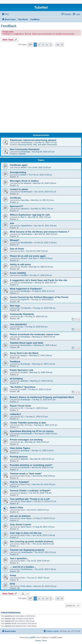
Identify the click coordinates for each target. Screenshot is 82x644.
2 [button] (39, 45)
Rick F (23, 217)
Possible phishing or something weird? (31, 465)
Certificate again (19, 165)
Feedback (15, 362)
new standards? (18, 324)
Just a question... (19, 558)
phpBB (32, 638)
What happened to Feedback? (26, 289)
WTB (12, 584)
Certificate (15, 198)
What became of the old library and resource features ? (40, 232)
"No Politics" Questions (23, 387)
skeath (23, 167)
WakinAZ (24, 459)
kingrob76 (25, 299)
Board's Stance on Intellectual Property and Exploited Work (42, 397)
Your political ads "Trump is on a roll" (30, 499)
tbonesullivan (26, 345)
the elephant (26, 183)
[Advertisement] (41, 91)
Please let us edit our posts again (28, 256)
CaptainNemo (26, 226)
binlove (24, 175)
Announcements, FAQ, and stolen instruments (38, 145)
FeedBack (9, 26)
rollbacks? (16, 414)
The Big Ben (26, 308)
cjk (22, 442)
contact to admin (19, 189)
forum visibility (18, 273)
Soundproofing (18, 172)
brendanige (25, 152)
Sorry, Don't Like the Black (24, 353)
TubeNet (22, 154)
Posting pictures (19, 457)
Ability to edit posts (20, 264)
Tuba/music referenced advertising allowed (33, 140)
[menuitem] (5, 14)
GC (22, 408)
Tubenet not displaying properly (27, 550)
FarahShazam (26, 142)
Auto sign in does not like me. (26, 533)
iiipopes (24, 355)
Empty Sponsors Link (22, 370)
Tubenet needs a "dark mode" (26, 474)
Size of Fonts (17, 249)
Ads (12, 223)
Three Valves (26, 501)
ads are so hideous (20, 516)
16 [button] (58, 45)
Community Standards (22, 314)
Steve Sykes (26, 527)
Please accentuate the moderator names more (35, 334)
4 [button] (47, 45)
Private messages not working (26, 440)
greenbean (25, 450)
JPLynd (24, 258)
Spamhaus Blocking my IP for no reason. (32, 431)
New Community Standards (25, 149)
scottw (23, 389)
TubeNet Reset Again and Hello (27, 343)
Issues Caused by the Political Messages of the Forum (39, 297)
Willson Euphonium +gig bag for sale (30, 215)
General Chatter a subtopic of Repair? (30, 491)
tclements (25, 209)
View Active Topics (20, 448)
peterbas (24, 381)
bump (13, 575)
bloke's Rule (16, 507)
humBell (24, 275)
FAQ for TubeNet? (19, 482)
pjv (22, 316)
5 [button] (51, 45)
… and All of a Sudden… (23, 567)
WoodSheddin (26, 243)
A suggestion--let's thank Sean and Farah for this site (39, 280)
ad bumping (16, 379)
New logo (15, 306)
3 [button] (43, 45)
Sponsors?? (16, 206)
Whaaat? (15, 240)
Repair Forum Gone (20, 406)
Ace (22, 251)
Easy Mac (25, 200)
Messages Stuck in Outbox (24, 181)
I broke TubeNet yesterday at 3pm (28, 423)
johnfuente (25, 467)
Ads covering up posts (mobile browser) (32, 541)
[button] (30, 45)
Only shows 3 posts (20, 524)
